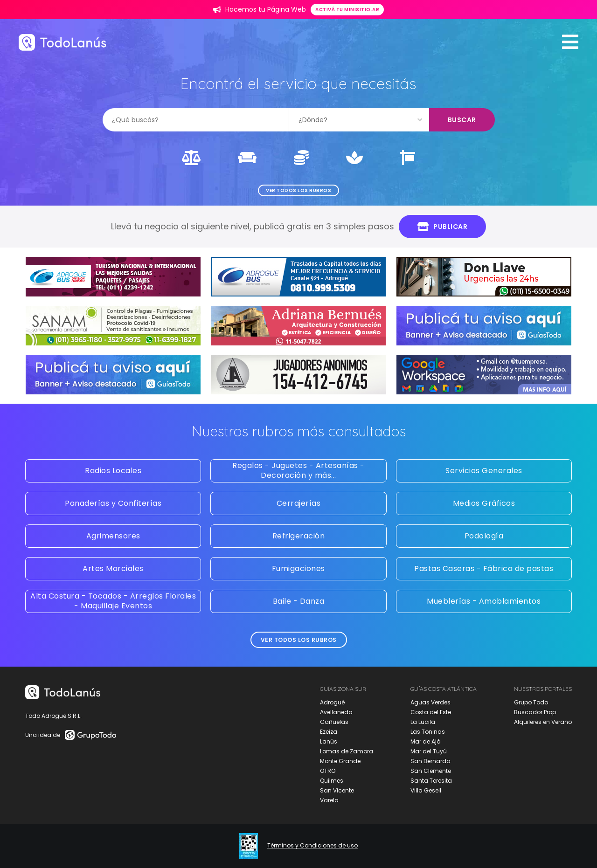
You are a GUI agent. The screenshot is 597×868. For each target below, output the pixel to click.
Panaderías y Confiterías (113, 503)
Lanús (329, 741)
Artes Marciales (113, 568)
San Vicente (337, 790)
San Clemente (431, 771)
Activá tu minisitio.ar (347, 10)
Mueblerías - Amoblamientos (484, 601)
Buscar (462, 120)
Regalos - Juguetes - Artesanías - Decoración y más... (298, 470)
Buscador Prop (535, 712)
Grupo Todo (531, 702)
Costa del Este (431, 712)
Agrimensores (113, 536)
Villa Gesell (426, 790)
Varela (329, 800)
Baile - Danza (299, 601)
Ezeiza (329, 732)
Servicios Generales (484, 471)
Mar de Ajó (425, 741)
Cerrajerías (299, 503)
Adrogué (332, 702)
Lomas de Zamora (347, 751)
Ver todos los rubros (298, 190)
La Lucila (423, 722)
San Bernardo (430, 761)
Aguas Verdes (430, 702)
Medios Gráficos (484, 503)
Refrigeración (299, 536)
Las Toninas (428, 732)
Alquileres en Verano (543, 722)
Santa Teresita (431, 781)
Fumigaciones (298, 568)
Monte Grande (340, 761)
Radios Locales (113, 471)
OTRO (328, 771)
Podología (484, 536)
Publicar (443, 227)
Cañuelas (334, 722)
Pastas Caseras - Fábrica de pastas (484, 568)
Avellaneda (336, 712)
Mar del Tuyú (429, 751)
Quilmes (332, 781)
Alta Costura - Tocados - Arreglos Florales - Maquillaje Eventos (113, 601)
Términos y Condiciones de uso (312, 846)
